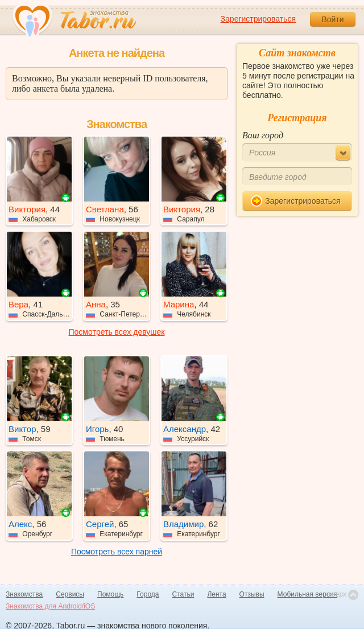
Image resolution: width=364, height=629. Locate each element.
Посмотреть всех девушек (117, 332)
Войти (332, 19)
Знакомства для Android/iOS (50, 606)
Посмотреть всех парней (117, 552)
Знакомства (24, 594)
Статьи (183, 594)
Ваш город (263, 135)
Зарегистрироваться (258, 19)
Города (148, 594)
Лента (216, 594)
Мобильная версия (308, 594)
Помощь (110, 594)
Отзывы (252, 594)
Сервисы (70, 594)
